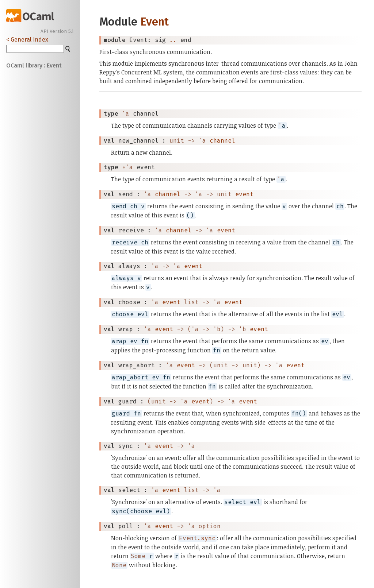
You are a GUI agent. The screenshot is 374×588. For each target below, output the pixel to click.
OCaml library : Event (34, 65)
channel (222, 141)
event (244, 194)
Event (154, 22)
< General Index (27, 40)
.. (173, 40)
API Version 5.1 (57, 31)
